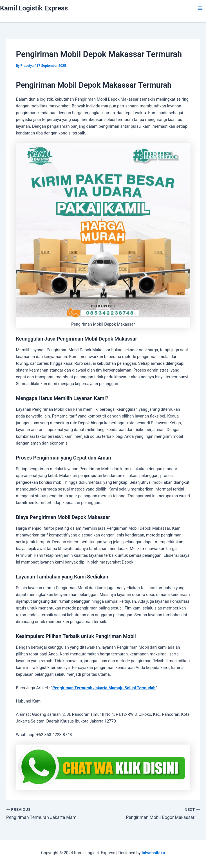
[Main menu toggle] (200, 8)
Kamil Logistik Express (34, 8)
